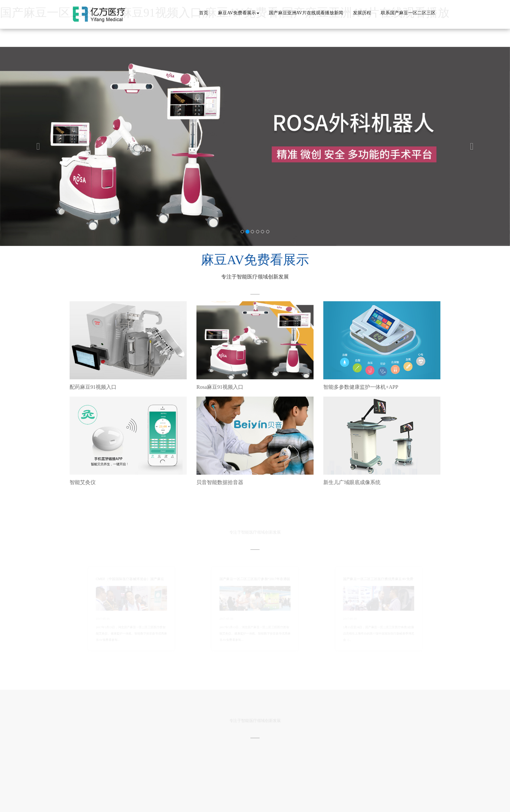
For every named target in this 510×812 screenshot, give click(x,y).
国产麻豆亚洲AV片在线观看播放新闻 (306, 13)
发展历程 (362, 13)
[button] (38, 147)
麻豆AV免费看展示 (238, 13)
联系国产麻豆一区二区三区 (408, 13)
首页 (204, 13)
